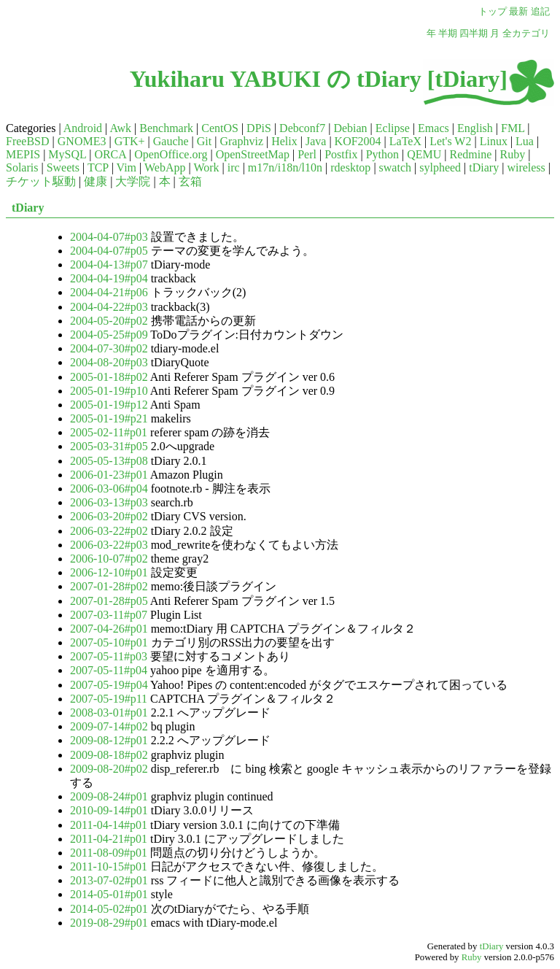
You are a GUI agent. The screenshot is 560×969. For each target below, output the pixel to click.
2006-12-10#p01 (109, 572)
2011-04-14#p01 (109, 825)
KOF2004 (358, 141)
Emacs (433, 128)
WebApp (165, 167)
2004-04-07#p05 (109, 251)
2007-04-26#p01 (109, 629)
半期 (448, 34)
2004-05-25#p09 (109, 335)
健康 (96, 181)
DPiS (259, 128)
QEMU (424, 154)
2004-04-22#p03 (109, 307)
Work (206, 167)
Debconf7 (302, 128)
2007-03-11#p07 (109, 615)
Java (316, 141)
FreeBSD (28, 141)
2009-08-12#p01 (109, 740)
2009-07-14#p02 (109, 726)
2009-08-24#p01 (109, 796)
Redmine (471, 154)
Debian (350, 128)
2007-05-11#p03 (109, 656)
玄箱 (190, 181)
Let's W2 (450, 141)
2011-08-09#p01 (109, 853)
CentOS (220, 128)
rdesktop (350, 167)
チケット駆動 (41, 181)
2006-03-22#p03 (109, 545)
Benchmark (166, 128)
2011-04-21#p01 (109, 839)
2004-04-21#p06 (109, 292)
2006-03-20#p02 (109, 516)
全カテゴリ (526, 34)
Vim (127, 167)
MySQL (67, 154)
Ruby (513, 154)
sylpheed (440, 167)
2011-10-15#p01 (109, 866)
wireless (526, 167)
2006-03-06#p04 (109, 489)
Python (382, 154)
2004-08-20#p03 (109, 362)
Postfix (341, 154)
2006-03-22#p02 (109, 531)
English (475, 128)
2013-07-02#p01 (109, 880)
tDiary (484, 167)
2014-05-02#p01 (109, 909)
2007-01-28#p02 (109, 586)
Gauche (171, 141)
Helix (284, 141)
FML (513, 128)
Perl (307, 154)
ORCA (110, 154)
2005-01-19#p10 (109, 391)
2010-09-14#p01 (109, 810)
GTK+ (130, 141)
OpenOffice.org (171, 154)
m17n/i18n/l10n (285, 167)
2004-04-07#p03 (109, 237)
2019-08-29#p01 (109, 923)
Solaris (22, 167)
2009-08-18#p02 (109, 755)
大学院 (133, 181)
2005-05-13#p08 (109, 461)
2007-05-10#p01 (109, 642)
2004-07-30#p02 (109, 348)
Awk (120, 128)
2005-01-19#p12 (109, 405)
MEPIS (23, 154)
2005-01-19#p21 (109, 418)
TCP (98, 167)
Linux (494, 141)
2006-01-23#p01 (109, 475)
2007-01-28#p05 (109, 601)
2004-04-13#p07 (109, 265)
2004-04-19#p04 (109, 278)
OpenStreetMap (253, 154)
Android (83, 128)
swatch (395, 167)
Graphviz (241, 141)
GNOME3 (82, 141)
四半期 (474, 34)
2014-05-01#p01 (109, 894)
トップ (493, 12)
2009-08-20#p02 (109, 769)
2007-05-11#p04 (109, 670)
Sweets (63, 167)
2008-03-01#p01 (109, 713)
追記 (540, 12)
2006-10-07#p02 (109, 559)
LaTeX (405, 141)
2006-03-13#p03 (109, 502)
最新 (518, 12)
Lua (525, 141)
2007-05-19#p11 (109, 699)
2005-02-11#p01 (109, 432)
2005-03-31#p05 (109, 446)
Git (204, 141)
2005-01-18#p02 (109, 377)
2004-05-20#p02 (109, 321)
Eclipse (393, 128)
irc (234, 167)
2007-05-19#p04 (109, 685)
